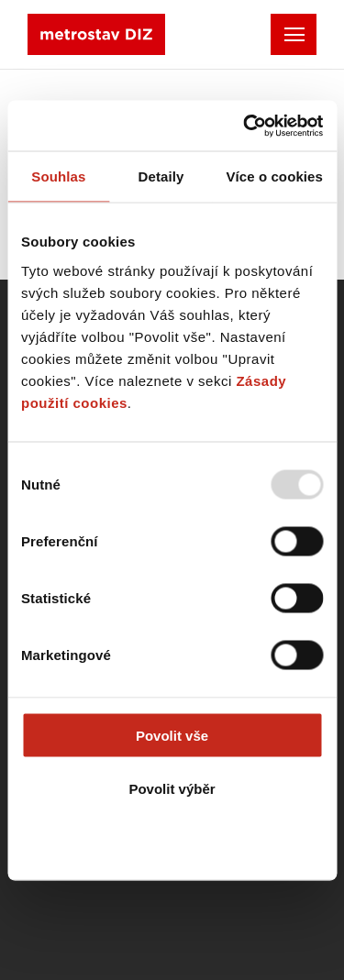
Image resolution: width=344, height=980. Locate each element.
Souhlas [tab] (58, 176)
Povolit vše (172, 735)
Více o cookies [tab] (274, 176)
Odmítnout (172, 842)
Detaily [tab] (161, 176)
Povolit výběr (172, 789)
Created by (110, 888)
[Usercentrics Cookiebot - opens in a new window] (245, 126)
